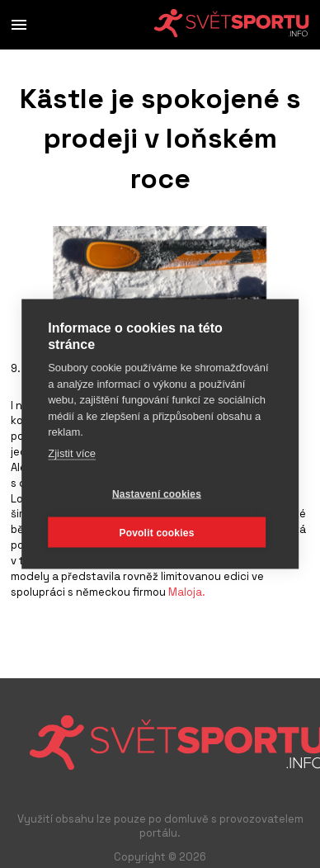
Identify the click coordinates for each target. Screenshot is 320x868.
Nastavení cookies (157, 493)
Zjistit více (72, 453)
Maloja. (186, 592)
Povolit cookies (156, 532)
